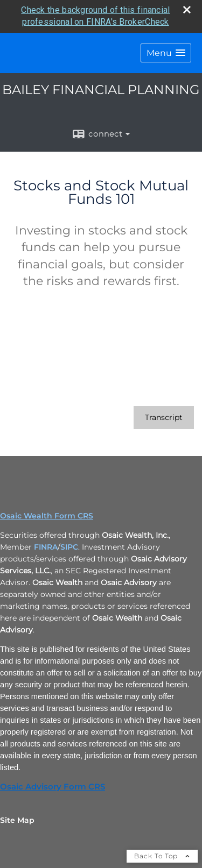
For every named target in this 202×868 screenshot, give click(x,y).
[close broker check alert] (187, 10)
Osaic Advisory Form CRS (53, 787)
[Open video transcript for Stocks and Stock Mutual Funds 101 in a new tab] (164, 418)
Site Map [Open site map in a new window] (17, 820)
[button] (166, 53)
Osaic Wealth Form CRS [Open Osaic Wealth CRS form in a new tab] (47, 516)
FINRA (46, 547)
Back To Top (162, 856)
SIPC (69, 547)
